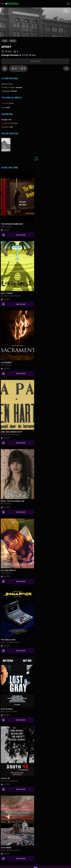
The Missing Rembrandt (12, 224)
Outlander (6, 848)
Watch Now (36, 61)
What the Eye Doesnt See (13, 501)
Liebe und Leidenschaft (12, 432)
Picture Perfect (8, 570)
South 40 (5, 778)
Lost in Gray (7, 709)
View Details (21, 235)
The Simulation (8, 640)
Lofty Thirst (7, 293)
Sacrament (6, 363)
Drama (13, 41)
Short (5, 41)
